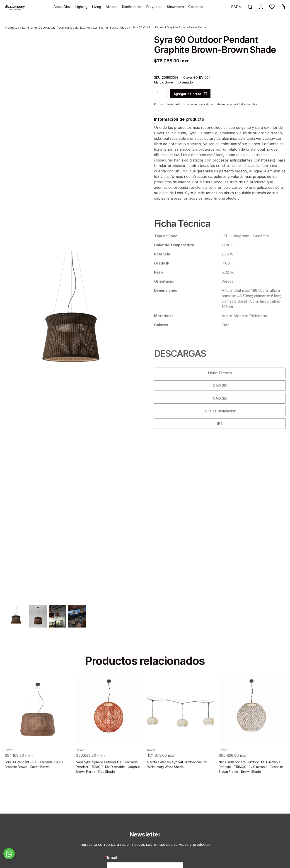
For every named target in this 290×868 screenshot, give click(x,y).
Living (97, 7)
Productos (12, 27)
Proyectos (154, 7)
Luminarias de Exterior (74, 27)
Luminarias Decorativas (39, 27)
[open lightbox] (70, 317)
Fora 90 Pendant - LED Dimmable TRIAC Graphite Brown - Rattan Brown (34, 776)
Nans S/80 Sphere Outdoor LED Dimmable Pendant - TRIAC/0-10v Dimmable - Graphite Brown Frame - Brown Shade (251, 778)
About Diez (62, 7)
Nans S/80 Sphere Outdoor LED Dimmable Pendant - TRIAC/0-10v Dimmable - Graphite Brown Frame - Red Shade (108, 778)
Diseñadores (132, 7)
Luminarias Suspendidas (111, 27)
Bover (169, 82)
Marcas (111, 7)
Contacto (196, 7)
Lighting (81, 7)
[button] (272, 7)
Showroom (175, 7)
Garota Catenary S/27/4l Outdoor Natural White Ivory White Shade (177, 776)
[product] (38, 722)
